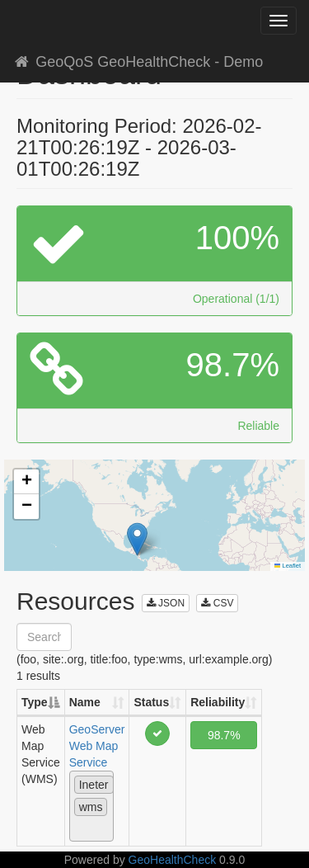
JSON (166, 603)
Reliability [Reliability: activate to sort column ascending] (218, 702)
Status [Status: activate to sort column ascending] (151, 702)
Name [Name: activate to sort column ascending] (85, 702)
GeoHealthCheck (173, 860)
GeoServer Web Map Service (97, 746)
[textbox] (79, 828)
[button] (137, 539)
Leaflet (288, 566)
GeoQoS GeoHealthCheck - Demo (138, 62)
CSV (217, 603)
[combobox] (91, 806)
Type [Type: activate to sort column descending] (35, 702)
